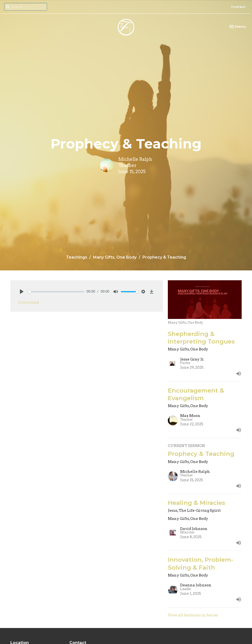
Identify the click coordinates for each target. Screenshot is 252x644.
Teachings (77, 257)
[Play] (22, 292)
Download (28, 302)
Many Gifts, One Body (115, 257)
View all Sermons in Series (193, 615)
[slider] (56, 292)
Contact (238, 7)
